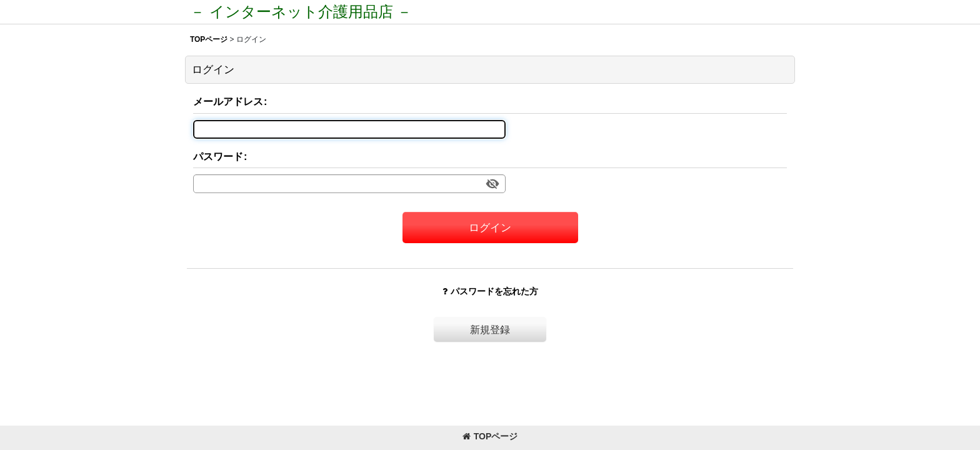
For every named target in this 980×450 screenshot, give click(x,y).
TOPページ (490, 436)
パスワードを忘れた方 (490, 291)
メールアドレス (228, 101)
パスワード (218, 156)
